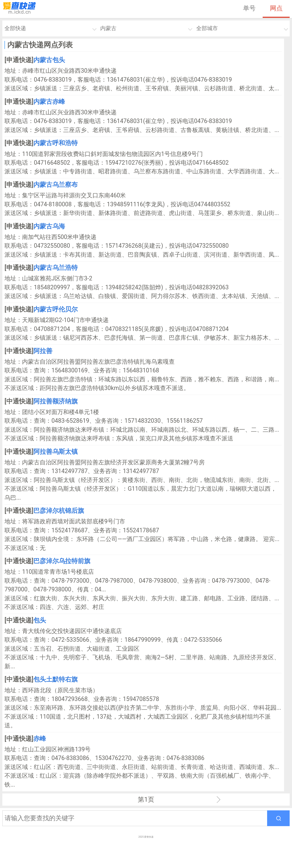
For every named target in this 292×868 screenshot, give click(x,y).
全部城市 (207, 28)
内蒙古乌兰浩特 (56, 268)
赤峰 (40, 739)
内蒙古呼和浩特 (56, 143)
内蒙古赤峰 (49, 102)
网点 (276, 8)
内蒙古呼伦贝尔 (56, 309)
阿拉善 (43, 351)
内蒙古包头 (49, 60)
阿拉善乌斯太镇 (56, 452)
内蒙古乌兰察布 (56, 185)
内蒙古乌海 (49, 226)
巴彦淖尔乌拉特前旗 (62, 561)
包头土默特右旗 (56, 679)
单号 (249, 8)
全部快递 (15, 28)
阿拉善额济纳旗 (56, 401)
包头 (40, 620)
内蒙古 (108, 28)
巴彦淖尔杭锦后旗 (59, 511)
